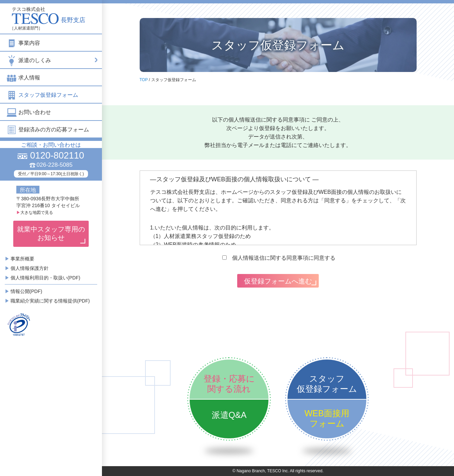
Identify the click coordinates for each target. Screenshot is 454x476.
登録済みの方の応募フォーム (48, 130)
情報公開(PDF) (26, 291)
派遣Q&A (229, 415)
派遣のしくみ (53, 60)
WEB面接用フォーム (327, 418)
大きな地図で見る (35, 213)
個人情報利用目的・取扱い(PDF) (45, 278)
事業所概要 (22, 259)
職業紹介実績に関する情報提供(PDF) (50, 301)
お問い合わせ (29, 112)
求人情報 (23, 78)
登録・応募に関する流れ (229, 384)
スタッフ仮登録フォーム (42, 95)
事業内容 (23, 43)
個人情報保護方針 (30, 268)
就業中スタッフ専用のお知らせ (51, 233)
